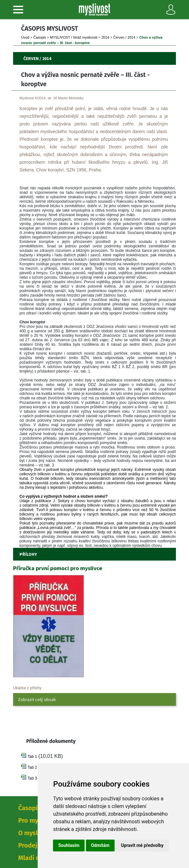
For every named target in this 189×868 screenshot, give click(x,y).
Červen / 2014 (124, 37)
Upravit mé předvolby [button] (142, 845)
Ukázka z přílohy (27, 688)
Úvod (25, 37)
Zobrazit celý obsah (37, 699)
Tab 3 (32, 778)
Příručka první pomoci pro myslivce (58, 568)
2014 (105, 37)
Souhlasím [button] (69, 845)
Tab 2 (32, 767)
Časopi (40, 37)
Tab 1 (32, 757)
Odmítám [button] (100, 845)
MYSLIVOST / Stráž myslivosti (74, 37)
